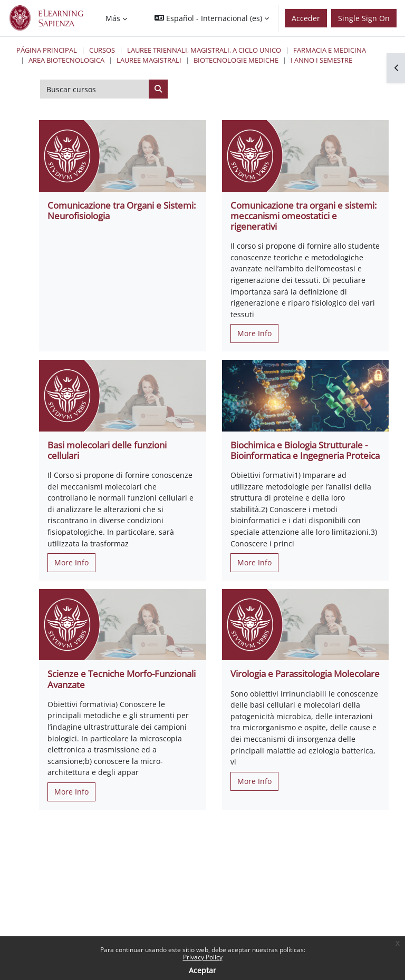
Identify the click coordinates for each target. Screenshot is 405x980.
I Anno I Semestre (321, 60)
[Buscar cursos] (95, 89)
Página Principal (47, 50)
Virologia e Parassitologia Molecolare (305, 674)
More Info (254, 333)
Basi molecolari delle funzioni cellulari (107, 450)
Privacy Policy (203, 957)
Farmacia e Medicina (330, 50)
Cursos (102, 50)
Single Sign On (364, 18)
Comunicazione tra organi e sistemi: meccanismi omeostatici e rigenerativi (303, 216)
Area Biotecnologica (66, 60)
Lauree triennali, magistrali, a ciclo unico (204, 50)
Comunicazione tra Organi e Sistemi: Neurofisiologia (122, 210)
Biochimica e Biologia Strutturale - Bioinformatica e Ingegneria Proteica (305, 450)
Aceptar (202, 970)
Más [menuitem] (113, 18)
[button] (212, 18)
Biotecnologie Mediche (236, 60)
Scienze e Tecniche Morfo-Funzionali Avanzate (122, 679)
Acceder (306, 18)
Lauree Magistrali (149, 60)
